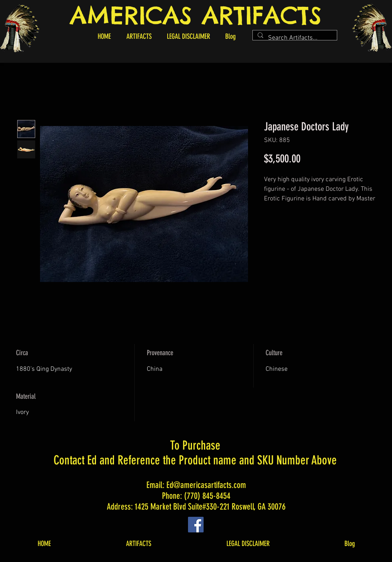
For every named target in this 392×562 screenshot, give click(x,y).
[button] (139, 36)
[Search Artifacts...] (294, 38)
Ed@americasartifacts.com (206, 485)
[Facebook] (196, 525)
